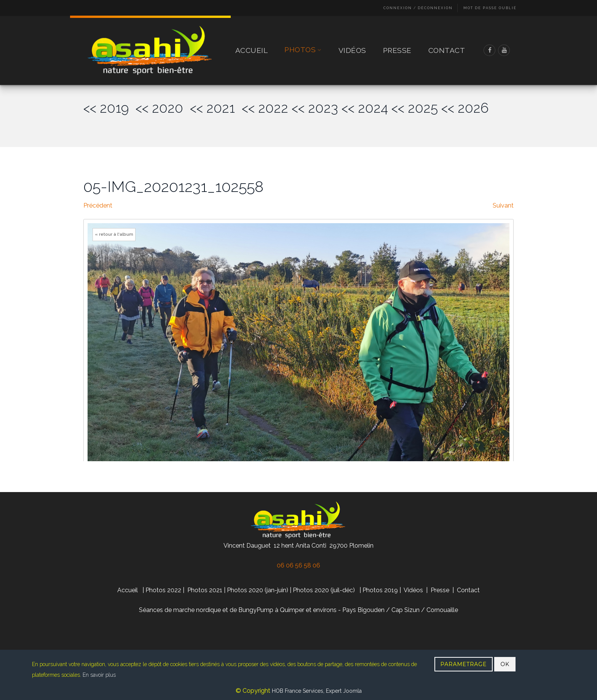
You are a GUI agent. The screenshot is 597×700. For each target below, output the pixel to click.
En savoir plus (99, 675)
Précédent (98, 205)
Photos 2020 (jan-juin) (258, 590)
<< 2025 (415, 108)
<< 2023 (315, 108)
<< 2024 (365, 108)
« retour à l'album (114, 234)
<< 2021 (216, 108)
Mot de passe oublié (490, 8)
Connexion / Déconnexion (418, 8)
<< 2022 (265, 108)
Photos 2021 (205, 590)
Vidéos (352, 50)
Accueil (252, 50)
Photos (303, 50)
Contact (447, 50)
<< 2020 (163, 108)
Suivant (503, 205)
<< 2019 (109, 108)
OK (505, 664)
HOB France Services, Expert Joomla (316, 691)
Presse (397, 50)
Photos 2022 (163, 590)
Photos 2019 (380, 590)
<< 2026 (465, 108)
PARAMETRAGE (464, 664)
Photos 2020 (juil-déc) (324, 590)
